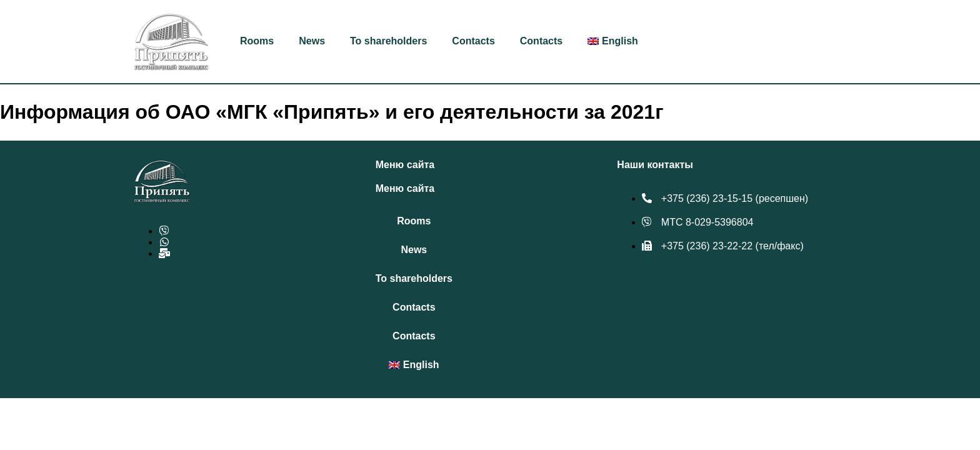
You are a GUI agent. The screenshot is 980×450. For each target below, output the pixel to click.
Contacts (473, 41)
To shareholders (388, 41)
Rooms (257, 41)
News (312, 41)
